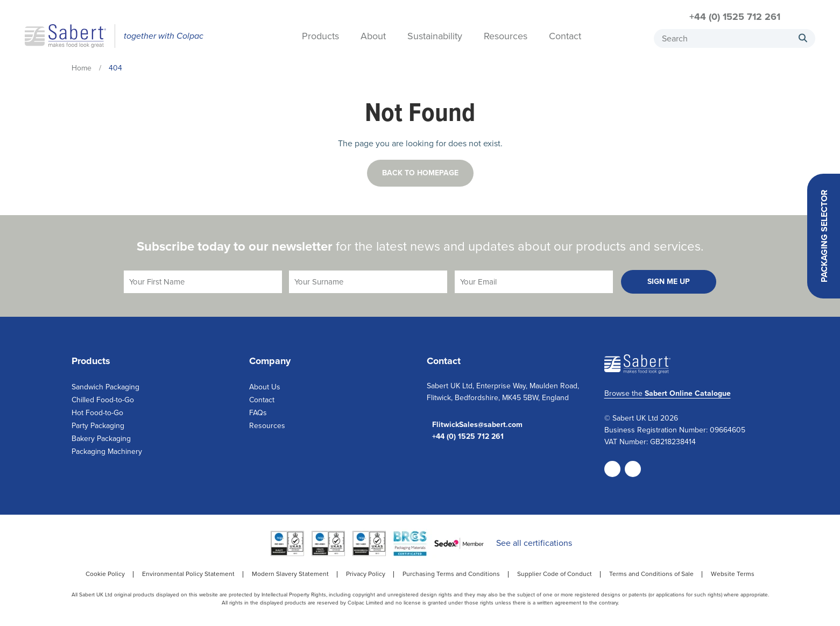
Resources (506, 37)
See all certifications (534, 543)
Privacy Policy (366, 574)
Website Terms (733, 574)
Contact (565, 37)
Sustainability (435, 37)
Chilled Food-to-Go (103, 400)
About (373, 37)
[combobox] (735, 38)
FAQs (258, 413)
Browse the (668, 393)
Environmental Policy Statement (188, 574)
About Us (265, 387)
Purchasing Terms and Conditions (451, 574)
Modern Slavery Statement (290, 574)
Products (320, 37)
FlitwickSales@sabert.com (477, 425)
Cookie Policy (105, 574)
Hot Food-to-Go (97, 413)
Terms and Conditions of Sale (651, 574)
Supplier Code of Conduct (555, 574)
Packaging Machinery (107, 451)
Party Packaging (98, 426)
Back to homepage (420, 173)
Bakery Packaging (101, 439)
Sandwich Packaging (105, 387)
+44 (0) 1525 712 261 (735, 17)
